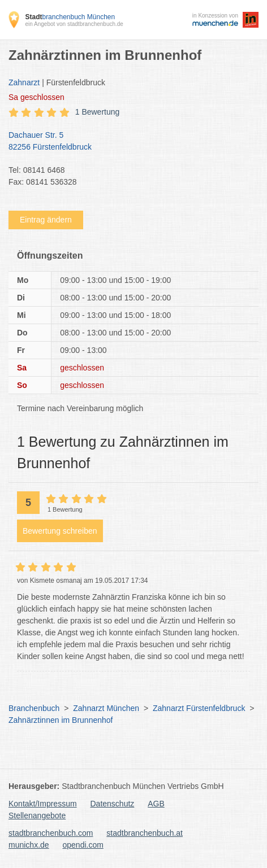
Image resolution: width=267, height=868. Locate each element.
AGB (156, 804)
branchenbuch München (70, 17)
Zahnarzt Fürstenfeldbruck (199, 708)
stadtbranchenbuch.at (145, 833)
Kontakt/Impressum (43, 804)
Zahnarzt (24, 82)
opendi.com (83, 845)
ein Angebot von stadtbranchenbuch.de (74, 24)
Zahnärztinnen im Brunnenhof (61, 720)
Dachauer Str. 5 (128, 142)
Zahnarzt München (106, 708)
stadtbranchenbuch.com (51, 833)
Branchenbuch (34, 708)
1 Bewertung (98, 112)
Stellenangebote (37, 815)
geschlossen (36, 97)
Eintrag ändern (46, 220)
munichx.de (29, 845)
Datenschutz (113, 804)
